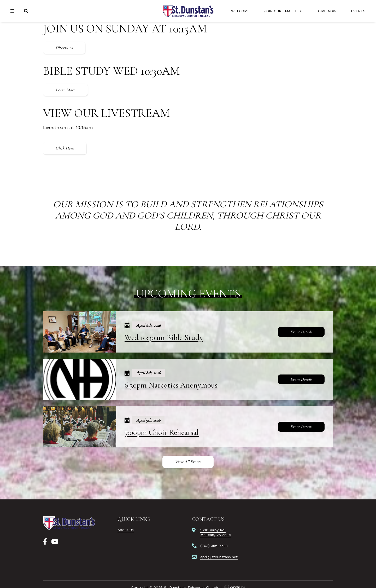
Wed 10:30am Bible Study (164, 338)
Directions (64, 48)
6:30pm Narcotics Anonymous (171, 385)
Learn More (65, 90)
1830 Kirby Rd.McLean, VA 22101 (216, 532)
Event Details (301, 332)
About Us (126, 530)
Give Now (327, 11)
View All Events (188, 462)
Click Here (65, 148)
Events (358, 11)
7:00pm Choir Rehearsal (162, 432)
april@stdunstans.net (219, 557)
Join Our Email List (284, 11)
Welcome (240, 11)
